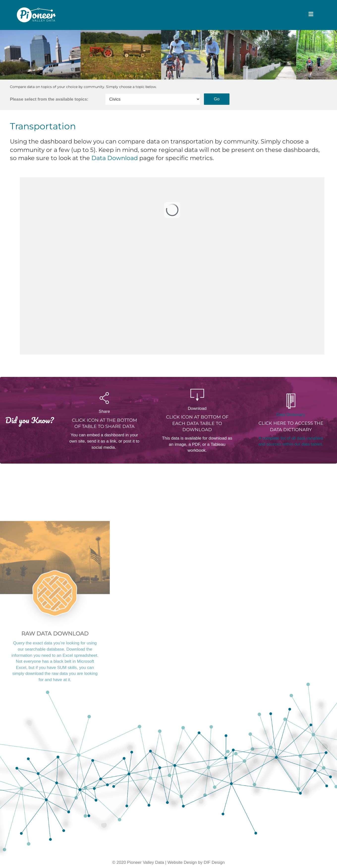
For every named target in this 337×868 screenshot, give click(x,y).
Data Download (115, 163)
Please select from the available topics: (49, 104)
